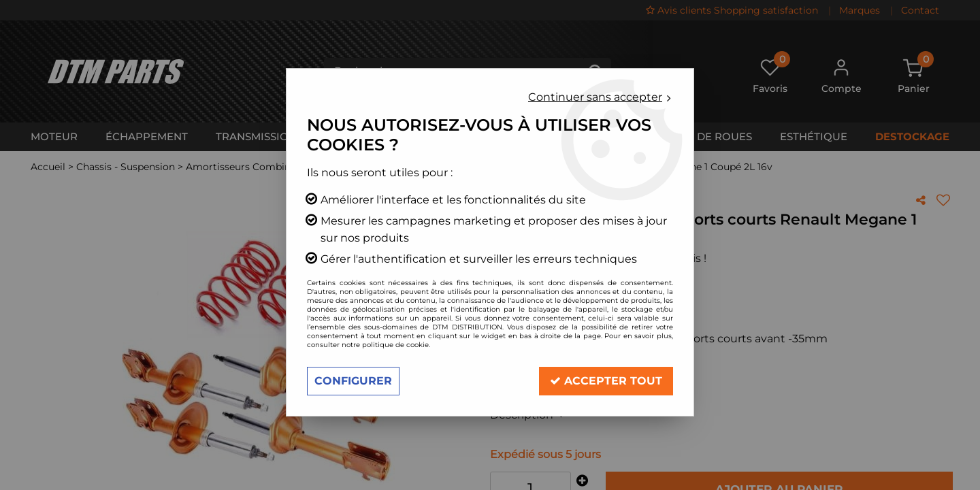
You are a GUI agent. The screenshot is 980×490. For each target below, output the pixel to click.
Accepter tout (606, 381)
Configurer (353, 381)
